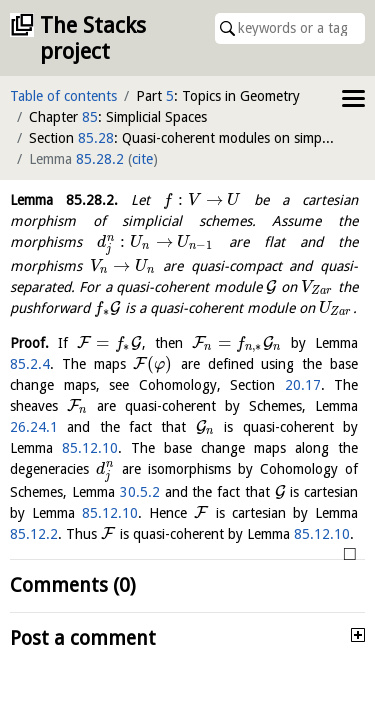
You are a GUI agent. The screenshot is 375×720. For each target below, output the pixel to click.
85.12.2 (34, 534)
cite (142, 159)
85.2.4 (30, 364)
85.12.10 (90, 448)
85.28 (96, 138)
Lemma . (64, 200)
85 (90, 117)
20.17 (303, 385)
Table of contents (63, 96)
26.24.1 (34, 427)
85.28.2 (100, 159)
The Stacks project (93, 38)
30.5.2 (140, 492)
